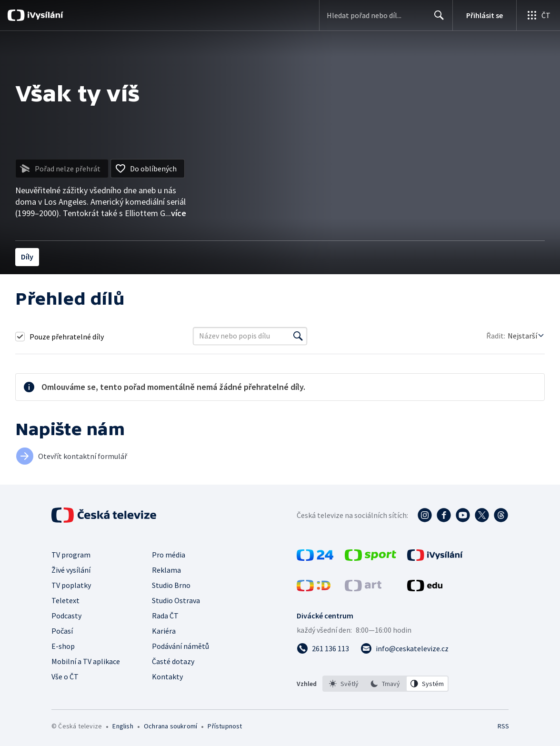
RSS (503, 726)
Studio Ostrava (176, 600)
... (176, 213)
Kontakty (167, 676)
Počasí (62, 631)
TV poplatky (71, 585)
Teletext (65, 600)
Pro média (169, 555)
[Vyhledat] (298, 336)
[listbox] (385, 684)
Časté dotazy (173, 661)
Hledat (436, 19)
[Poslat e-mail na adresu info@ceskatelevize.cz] (405, 648)
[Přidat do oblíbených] (148, 169)
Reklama (166, 570)
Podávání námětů (180, 646)
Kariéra (164, 631)
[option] (344, 684)
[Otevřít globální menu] (538, 15)
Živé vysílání (71, 570)
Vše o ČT (65, 676)
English (123, 726)
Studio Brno (171, 585)
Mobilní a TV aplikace (86, 661)
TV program (71, 555)
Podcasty (66, 616)
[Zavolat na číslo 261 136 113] (323, 648)
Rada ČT (165, 616)
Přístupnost (225, 726)
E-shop (63, 646)
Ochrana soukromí (170, 726)
